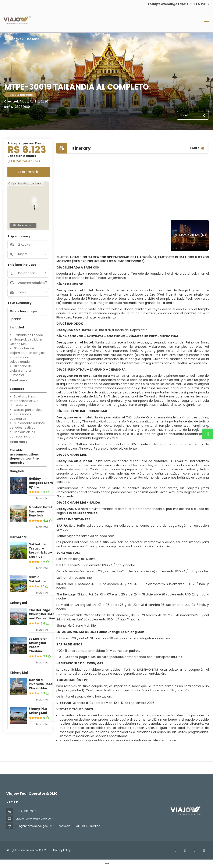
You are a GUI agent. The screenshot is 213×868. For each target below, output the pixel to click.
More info (42, 498)
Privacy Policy (62, 850)
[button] (19, 381)
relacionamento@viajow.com (34, 819)
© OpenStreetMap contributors (26, 184)
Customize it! (29, 172)
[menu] (206, 20)
